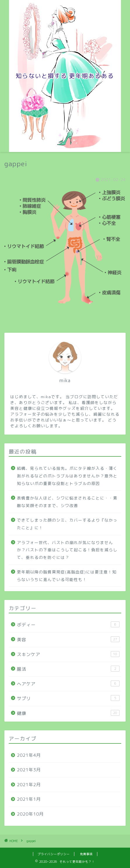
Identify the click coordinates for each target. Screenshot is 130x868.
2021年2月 (29, 785)
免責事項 (86, 854)
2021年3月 (29, 770)
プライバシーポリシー (54, 854)
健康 (68, 713)
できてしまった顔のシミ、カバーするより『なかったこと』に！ (67, 524)
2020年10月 (30, 814)
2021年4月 (29, 755)
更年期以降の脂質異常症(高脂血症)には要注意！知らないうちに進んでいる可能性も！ (67, 576)
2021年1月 (29, 799)
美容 (68, 640)
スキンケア (68, 654)
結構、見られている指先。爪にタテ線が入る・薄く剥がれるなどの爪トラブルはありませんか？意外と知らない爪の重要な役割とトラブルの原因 (67, 476)
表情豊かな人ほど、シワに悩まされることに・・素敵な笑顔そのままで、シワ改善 (67, 502)
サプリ (68, 698)
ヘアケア (68, 684)
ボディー (68, 625)
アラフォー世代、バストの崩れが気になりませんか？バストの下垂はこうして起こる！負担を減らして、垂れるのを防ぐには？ (67, 550)
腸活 (68, 669)
